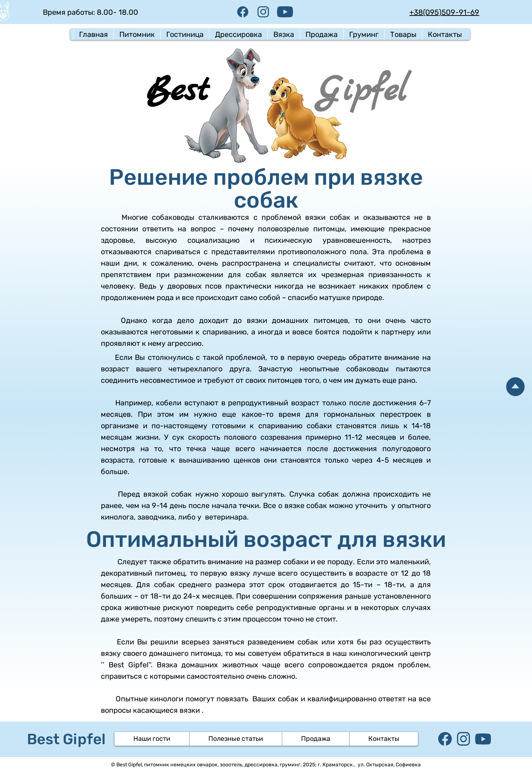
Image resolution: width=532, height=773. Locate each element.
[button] (137, 34)
